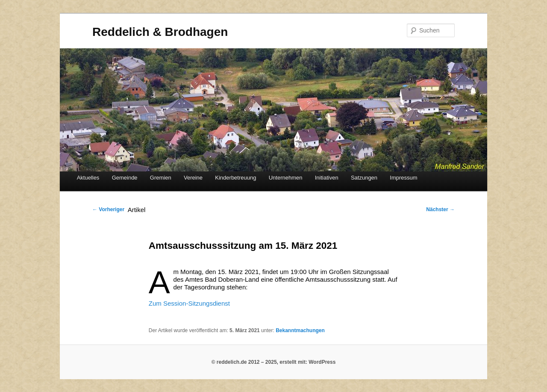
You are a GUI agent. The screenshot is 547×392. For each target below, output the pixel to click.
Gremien (161, 178)
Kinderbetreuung (235, 178)
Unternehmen (286, 178)
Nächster (440, 209)
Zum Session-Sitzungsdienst (189, 303)
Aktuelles (88, 178)
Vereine (193, 178)
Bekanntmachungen (300, 330)
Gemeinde (125, 178)
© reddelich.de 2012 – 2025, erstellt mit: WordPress (274, 362)
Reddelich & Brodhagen (160, 32)
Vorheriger (108, 209)
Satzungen (364, 178)
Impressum (403, 178)
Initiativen (327, 178)
